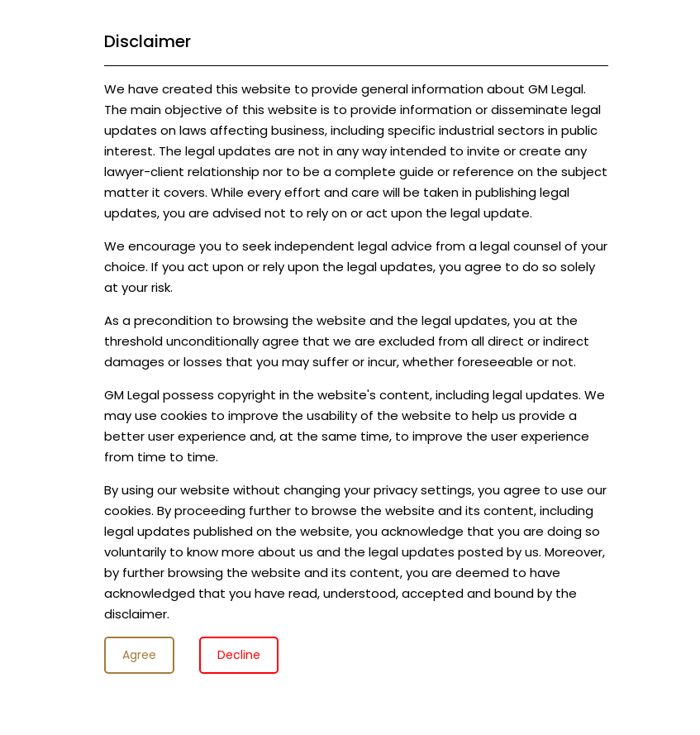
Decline (239, 655)
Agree (139, 655)
